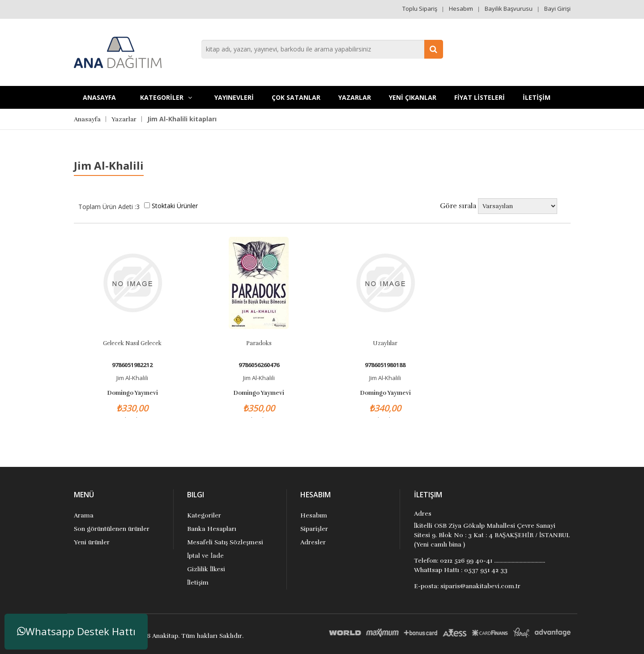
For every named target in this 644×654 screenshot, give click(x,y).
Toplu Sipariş (420, 9)
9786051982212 (132, 365)
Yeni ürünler (92, 542)
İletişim (198, 583)
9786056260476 (259, 365)
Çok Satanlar (296, 97)
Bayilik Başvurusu (509, 9)
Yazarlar (355, 97)
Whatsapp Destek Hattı (76, 631)
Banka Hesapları (212, 529)
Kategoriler (204, 515)
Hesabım (461, 9)
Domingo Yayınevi (132, 393)
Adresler (313, 542)
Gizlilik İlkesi (206, 569)
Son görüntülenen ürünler (112, 529)
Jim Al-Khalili (132, 378)
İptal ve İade (205, 556)
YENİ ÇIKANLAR (413, 97)
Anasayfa (99, 97)
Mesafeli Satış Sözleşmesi (225, 542)
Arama (84, 515)
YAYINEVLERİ (234, 97)
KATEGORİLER (166, 97)
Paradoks (259, 343)
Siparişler (314, 529)
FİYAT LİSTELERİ (480, 97)
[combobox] (322, 49)
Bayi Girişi (557, 9)
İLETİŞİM (537, 97)
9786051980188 (385, 365)
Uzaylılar (385, 343)
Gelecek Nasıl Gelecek (132, 343)
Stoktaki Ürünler (175, 206)
